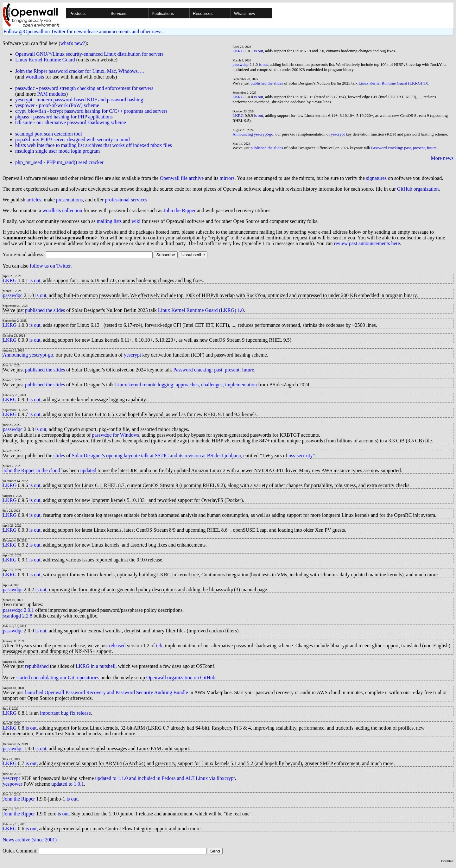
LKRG (238, 51)
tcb (159, 646)
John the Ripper (179, 210)
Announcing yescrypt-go (253, 134)
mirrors (227, 178)
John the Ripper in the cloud (32, 470)
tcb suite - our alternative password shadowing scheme (71, 122)
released (117, 646)
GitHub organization (418, 189)
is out (259, 51)
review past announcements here (367, 243)
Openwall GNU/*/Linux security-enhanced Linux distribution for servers (89, 54)
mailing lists (109, 221)
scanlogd (12, 616)
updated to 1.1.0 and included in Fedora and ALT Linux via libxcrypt (165, 778)
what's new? (73, 43)
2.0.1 (29, 610)
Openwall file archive (182, 178)
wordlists (35, 77)
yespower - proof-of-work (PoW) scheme (57, 105)
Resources (203, 13)
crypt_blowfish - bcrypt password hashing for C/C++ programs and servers (91, 111)
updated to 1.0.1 (68, 784)
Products (77, 13)
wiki (136, 221)
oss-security (301, 456)
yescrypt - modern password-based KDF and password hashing (79, 100)
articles (34, 200)
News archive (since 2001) (30, 840)
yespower (13, 784)
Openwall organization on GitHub (181, 678)
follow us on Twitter (50, 266)
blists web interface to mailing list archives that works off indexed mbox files (94, 145)
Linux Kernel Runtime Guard (45, 60)
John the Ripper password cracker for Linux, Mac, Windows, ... (80, 71)
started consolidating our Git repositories (58, 678)
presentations (69, 200)
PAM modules (51, 94)
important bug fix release (65, 713)
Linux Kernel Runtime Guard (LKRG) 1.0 (393, 83)
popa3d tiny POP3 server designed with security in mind (73, 139)
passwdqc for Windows (115, 435)
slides (59, 456)
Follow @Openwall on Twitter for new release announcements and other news (83, 32)
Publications (163, 13)
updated (88, 470)
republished (37, 666)
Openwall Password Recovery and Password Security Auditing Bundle (116, 692)
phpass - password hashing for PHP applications (64, 117)
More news (442, 158)
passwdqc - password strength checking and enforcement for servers (84, 88)
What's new (245, 13)
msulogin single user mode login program (57, 151)
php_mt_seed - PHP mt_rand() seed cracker (59, 162)
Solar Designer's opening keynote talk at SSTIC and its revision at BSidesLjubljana (156, 456)
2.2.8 (27, 616)
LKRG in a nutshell (96, 666)
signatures (376, 178)
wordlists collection (62, 210)
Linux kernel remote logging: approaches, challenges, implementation (186, 385)
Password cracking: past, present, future (404, 148)
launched (34, 692)
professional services (126, 200)
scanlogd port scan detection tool (49, 134)
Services (118, 13)
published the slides (267, 83)
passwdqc (241, 64)
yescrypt (338, 134)
